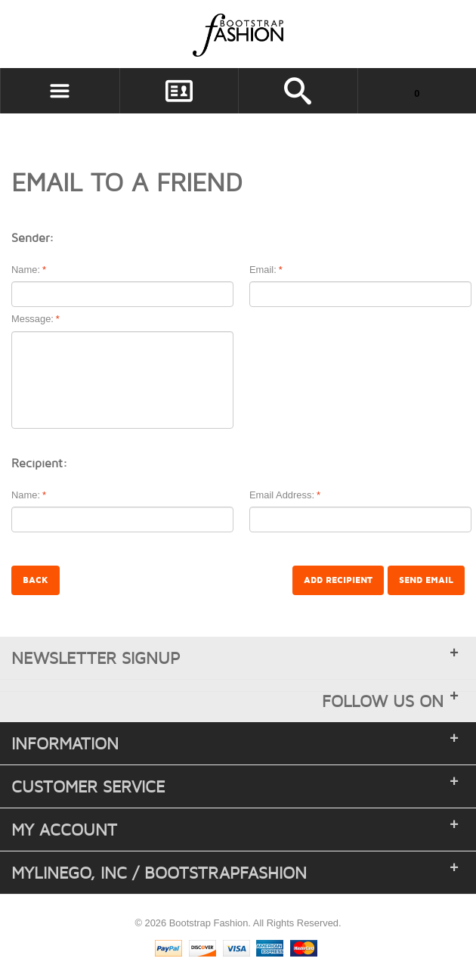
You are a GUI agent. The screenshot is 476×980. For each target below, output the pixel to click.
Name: (26, 270)
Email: (263, 270)
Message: (32, 319)
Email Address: (282, 496)
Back (36, 580)
